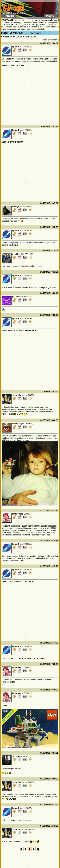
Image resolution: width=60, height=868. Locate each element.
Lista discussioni (50, 40)
